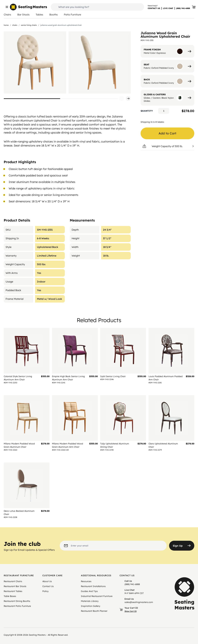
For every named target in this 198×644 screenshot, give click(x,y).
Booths (54, 15)
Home (6, 25)
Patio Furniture (72, 15)
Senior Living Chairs (29, 25)
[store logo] (28, 7)
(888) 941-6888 (183, 8)
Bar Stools (23, 15)
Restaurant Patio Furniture (17, 606)
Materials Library (90, 601)
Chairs (7, 15)
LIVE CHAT (168, 8)
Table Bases (10, 596)
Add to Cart (167, 133)
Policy (45, 591)
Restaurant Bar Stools (15, 586)
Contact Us (48, 586)
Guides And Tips (89, 591)
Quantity (147, 111)
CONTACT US (154, 8)
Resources (86, 581)
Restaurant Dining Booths (17, 601)
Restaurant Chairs (13, 581)
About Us (47, 581)
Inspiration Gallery (91, 606)
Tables (39, 15)
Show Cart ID (131, 611)
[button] (121, 98)
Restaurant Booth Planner (94, 611)
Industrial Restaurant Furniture (97, 596)
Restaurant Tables (13, 591)
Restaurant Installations (93, 586)
